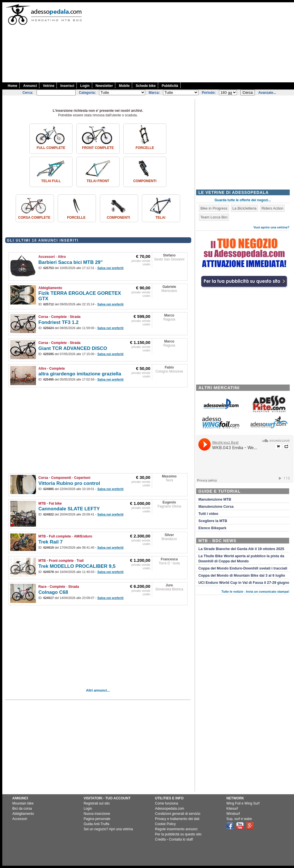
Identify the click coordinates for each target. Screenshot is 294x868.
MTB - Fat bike (50, 503)
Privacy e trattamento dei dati (177, 819)
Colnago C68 (53, 592)
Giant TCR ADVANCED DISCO (73, 348)
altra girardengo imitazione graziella (80, 374)
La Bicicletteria (244, 208)
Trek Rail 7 (51, 542)
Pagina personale (97, 819)
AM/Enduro (83, 536)
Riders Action (272, 208)
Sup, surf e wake (239, 819)
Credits (160, 839)
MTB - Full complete (55, 536)
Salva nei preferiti (110, 268)
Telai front (98, 181)
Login (85, 86)
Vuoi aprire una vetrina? (271, 227)
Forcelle (145, 148)
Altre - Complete (52, 369)
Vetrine (49, 86)
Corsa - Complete (53, 317)
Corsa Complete (34, 218)
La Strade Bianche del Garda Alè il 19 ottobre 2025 (241, 549)
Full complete (51, 148)
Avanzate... (267, 93)
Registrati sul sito (97, 803)
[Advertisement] (226, 42)
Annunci (30, 86)
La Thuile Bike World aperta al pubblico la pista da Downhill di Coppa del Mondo (241, 559)
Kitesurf (232, 809)
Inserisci (67, 86)
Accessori (47, 257)
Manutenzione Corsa (216, 507)
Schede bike (146, 86)
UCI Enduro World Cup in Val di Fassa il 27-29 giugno (244, 583)
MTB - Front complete (56, 561)
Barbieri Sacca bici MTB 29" (71, 262)
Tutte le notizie (232, 592)
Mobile (124, 86)
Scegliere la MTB (213, 521)
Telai (161, 218)
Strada (75, 317)
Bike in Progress (214, 208)
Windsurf (233, 814)
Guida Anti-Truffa (96, 824)
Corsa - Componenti (55, 478)
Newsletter (104, 86)
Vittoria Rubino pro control (69, 483)
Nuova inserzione (97, 814)
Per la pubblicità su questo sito (178, 834)
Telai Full (51, 181)
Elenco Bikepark (212, 528)
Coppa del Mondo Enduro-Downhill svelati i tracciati (243, 568)
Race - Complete (52, 587)
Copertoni (82, 478)
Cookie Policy (165, 824)
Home (12, 86)
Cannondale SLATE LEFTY (69, 509)
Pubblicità (170, 86)
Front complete (98, 148)
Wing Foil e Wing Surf (243, 803)
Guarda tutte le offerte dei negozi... (243, 200)
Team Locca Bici (214, 217)
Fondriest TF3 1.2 (59, 322)
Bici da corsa (22, 809)
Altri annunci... (98, 690)
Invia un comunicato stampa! (268, 592)
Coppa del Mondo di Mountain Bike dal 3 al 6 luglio (242, 576)
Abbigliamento (50, 288)
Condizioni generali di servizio (178, 814)
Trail (80, 561)
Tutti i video (208, 514)
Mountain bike (23, 803)
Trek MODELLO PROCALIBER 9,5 (77, 566)
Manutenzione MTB (215, 499)
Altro (62, 257)
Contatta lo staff (181, 839)
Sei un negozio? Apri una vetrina (108, 829)
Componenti (145, 181)
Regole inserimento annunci (176, 829)
